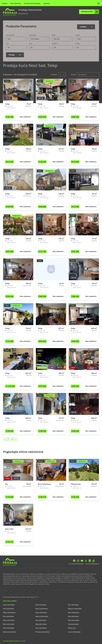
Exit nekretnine (41, 619)
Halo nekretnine (41, 612)
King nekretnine (41, 623)
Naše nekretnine (16, 3)
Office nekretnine (9, 612)
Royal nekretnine (42, 608)
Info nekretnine (9, 608)
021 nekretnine (73, 604)
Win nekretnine (73, 616)
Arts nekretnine (9, 627)
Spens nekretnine (42, 616)
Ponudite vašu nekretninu (32, 3)
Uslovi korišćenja (92, 563)
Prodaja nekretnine (42, 631)
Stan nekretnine (9, 619)
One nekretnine (41, 627)
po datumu (83, 74)
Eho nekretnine (8, 616)
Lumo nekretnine (74, 631)
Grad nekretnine (9, 604)
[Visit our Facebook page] (74, 560)
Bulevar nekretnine (75, 608)
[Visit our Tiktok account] (94, 560)
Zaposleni (47, 3)
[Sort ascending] (60, 74)
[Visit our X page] (86, 560)
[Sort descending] (64, 74)
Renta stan (72, 627)
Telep (79, 38)
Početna (5, 3)
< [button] (5, 439)
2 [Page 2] (12, 438)
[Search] (97, 12)
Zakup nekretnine (9, 631)
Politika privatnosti (76, 563)
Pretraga (15, 54)
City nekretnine (41, 604)
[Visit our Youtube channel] (82, 560)
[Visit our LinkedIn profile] (90, 560)
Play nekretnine (74, 619)
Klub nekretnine (74, 612)
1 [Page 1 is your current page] (8, 438)
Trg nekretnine (73, 623)
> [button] (16, 439)
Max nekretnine (9, 623)
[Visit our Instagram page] (78, 560)
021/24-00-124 (23, 14)
